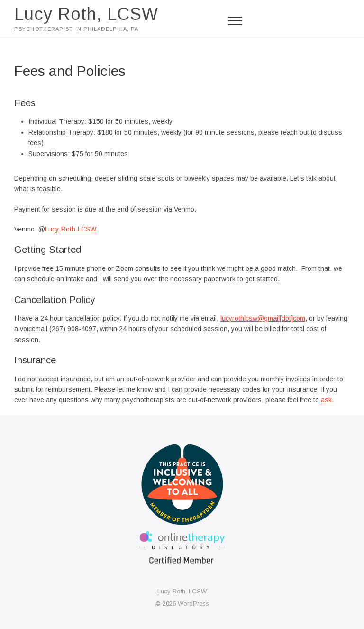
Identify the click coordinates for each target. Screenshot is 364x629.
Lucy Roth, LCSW (86, 14)
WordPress (193, 604)
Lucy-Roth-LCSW (71, 229)
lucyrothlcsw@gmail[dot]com (263, 318)
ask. (327, 400)
